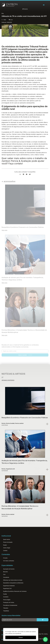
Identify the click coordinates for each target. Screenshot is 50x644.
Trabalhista (6, 611)
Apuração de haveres (9, 569)
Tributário (6, 608)
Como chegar (7, 548)
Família (5, 594)
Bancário (5, 572)
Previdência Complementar (10, 605)
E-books (5, 558)
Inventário (6, 597)
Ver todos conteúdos (9, 561)
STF (11, 120)
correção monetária (38, 142)
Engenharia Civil (7, 588)
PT (23, 9)
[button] (44, 5)
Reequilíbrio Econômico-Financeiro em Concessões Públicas (25, 418)
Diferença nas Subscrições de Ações (13, 580)
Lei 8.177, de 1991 (32, 66)
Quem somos (7, 539)
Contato (5, 551)
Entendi (21, 637)
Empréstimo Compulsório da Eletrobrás (13, 583)
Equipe (5, 545)
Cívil (4, 574)
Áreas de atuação (8, 542)
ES (27, 9)
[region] (21, 634)
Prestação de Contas (9, 602)
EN (25, 9)
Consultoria (6, 577)
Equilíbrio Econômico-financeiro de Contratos (15, 591)
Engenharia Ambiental (9, 586)
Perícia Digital (7, 600)
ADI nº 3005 (6, 115)
